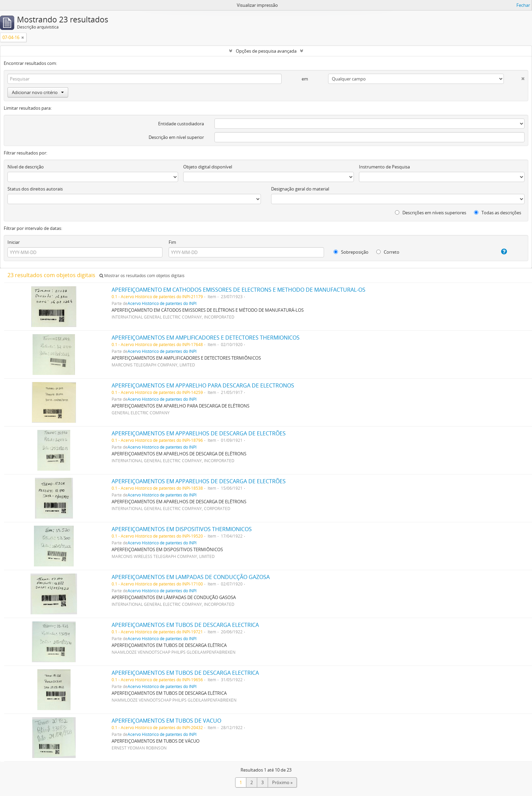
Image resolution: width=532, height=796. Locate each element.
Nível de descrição (26, 167)
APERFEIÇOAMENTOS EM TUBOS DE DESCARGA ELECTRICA (185, 625)
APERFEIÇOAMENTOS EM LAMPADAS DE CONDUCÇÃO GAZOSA (191, 577)
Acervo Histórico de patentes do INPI (162, 303)
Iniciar (14, 242)
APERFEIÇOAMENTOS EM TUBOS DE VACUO (166, 721)
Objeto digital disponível (208, 167)
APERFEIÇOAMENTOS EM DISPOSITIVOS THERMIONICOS (182, 529)
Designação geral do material (300, 189)
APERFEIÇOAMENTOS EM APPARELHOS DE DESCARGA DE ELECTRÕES (199, 433)
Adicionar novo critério (38, 92)
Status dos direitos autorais (35, 189)
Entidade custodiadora (181, 124)
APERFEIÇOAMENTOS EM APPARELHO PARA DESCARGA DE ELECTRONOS (203, 385)
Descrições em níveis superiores (431, 213)
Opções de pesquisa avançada (266, 51)
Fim (172, 242)
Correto (388, 252)
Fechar (523, 5)
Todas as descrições (498, 213)
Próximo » (282, 782)
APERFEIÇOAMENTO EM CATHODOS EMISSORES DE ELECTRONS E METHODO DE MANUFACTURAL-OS (239, 290)
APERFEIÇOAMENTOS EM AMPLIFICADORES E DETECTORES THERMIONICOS (206, 338)
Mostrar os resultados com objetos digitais (142, 276)
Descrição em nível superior (176, 137)
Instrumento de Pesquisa (384, 167)
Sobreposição (351, 252)
